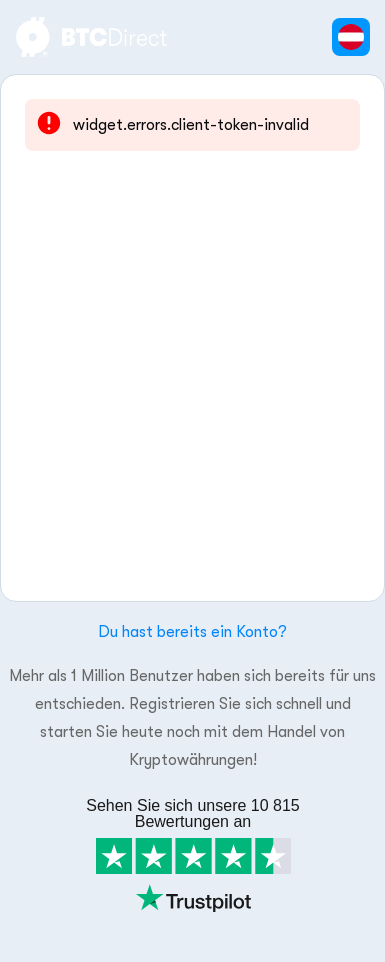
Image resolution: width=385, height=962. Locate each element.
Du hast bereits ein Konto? (192, 632)
